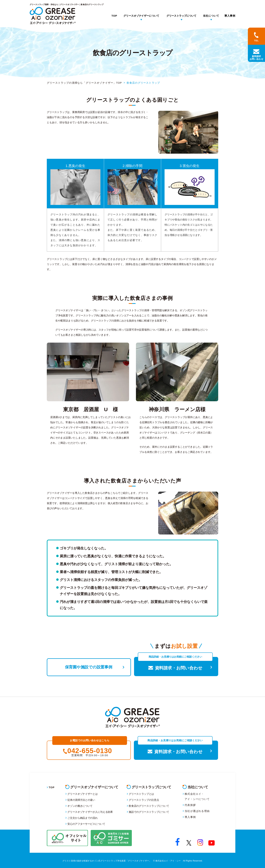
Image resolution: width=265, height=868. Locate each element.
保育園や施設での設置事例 (89, 666)
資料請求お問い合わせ (256, 58)
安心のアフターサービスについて (86, 824)
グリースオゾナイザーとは (82, 794)
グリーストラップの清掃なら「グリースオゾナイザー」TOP (84, 83)
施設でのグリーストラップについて (149, 812)
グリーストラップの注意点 (144, 800)
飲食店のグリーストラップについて (149, 806)
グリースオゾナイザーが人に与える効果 (90, 812)
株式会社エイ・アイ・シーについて (197, 796)
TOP (114, 16)
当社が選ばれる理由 (197, 811)
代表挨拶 (190, 805)
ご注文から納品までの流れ (82, 818)
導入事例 (230, 16)
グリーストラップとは (141, 794)
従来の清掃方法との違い (81, 800)
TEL (257, 41)
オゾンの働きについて (80, 806)
